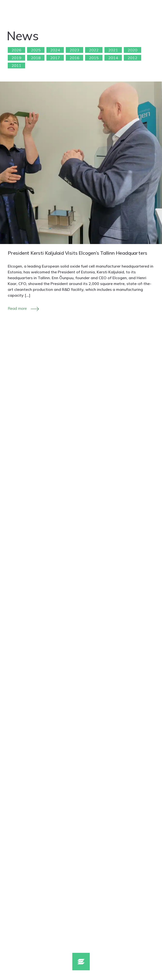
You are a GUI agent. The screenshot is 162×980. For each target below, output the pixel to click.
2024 (55, 50)
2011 (16, 65)
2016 (74, 58)
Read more (17, 308)
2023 (74, 50)
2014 (113, 58)
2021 (113, 50)
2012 (133, 58)
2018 (36, 58)
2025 (36, 50)
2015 (94, 58)
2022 (94, 50)
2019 (16, 58)
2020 (133, 50)
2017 (55, 58)
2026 (16, 50)
